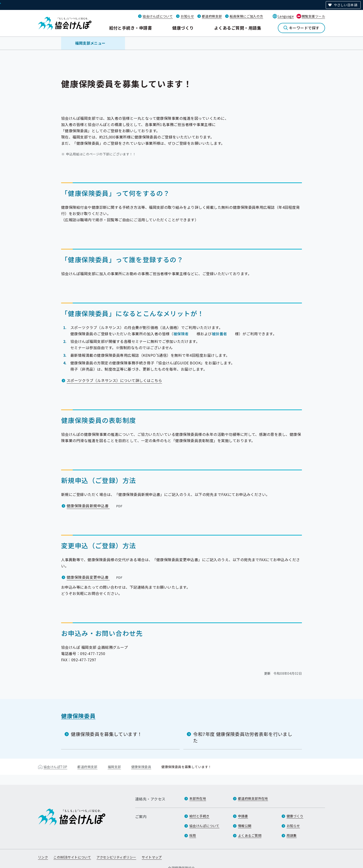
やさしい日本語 (346, 5)
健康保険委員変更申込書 (95, 577)
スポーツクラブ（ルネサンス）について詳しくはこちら (114, 380)
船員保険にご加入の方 (246, 16)
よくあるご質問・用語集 (238, 28)
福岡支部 (114, 767)
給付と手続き (199, 816)
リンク (43, 857)
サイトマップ (152, 857)
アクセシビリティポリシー (116, 857)
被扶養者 (219, 334)
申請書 (243, 816)
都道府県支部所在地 (253, 798)
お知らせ (187, 16)
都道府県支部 (212, 16)
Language (286, 16)
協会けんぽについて (158, 16)
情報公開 (245, 826)
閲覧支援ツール (313, 16)
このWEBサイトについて (72, 857)
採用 (193, 835)
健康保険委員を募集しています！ (106, 734)
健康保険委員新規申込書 (95, 506)
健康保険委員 (78, 716)
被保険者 (181, 334)
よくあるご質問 (250, 835)
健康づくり (183, 28)
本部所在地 (198, 798)
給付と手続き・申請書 (131, 28)
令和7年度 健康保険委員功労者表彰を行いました (243, 737)
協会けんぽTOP (55, 767)
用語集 (292, 835)
